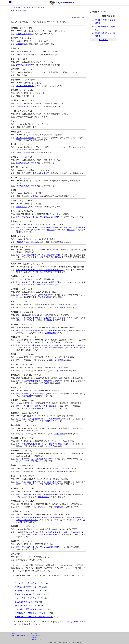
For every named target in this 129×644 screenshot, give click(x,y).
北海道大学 (43, 257)
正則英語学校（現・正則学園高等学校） (44, 535)
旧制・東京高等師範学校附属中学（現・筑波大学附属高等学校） (43, 331)
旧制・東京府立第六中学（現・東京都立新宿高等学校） (39, 255)
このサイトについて (37, 636)
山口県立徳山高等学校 (25, 163)
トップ (13, 7)
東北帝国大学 (51, 333)
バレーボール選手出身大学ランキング (30, 609)
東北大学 (51, 230)
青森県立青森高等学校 (25, 186)
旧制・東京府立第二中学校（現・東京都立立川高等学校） (40, 227)
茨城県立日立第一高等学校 (27, 242)
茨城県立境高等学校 (24, 153)
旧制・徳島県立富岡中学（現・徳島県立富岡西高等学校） (40, 345)
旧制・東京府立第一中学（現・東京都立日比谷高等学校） (40, 482)
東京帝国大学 (44, 285)
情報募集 (33, 637)
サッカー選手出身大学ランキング (28, 598)
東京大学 (44, 272)
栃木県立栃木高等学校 (25, 138)
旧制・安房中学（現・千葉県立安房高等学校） (35, 459)
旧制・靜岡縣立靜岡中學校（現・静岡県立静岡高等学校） (40, 381)
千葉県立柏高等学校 (24, 34)
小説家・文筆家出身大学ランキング (29, 594)
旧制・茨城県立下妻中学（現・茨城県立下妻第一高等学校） (41, 517)
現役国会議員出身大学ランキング (28, 591)
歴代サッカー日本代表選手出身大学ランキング (34, 617)
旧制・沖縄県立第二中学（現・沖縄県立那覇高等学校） (39, 282)
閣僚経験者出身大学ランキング (27, 606)
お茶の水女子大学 (45, 173)
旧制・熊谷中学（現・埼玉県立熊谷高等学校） (35, 295)
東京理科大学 (36, 196)
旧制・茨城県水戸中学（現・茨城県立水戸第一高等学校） (40, 217)
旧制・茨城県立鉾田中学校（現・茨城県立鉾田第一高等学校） (42, 318)
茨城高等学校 (22, 207)
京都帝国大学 (60, 371)
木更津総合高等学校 (24, 55)
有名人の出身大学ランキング (68, 3)
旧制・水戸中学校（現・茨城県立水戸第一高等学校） (38, 494)
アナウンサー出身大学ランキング (28, 583)
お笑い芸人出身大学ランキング (27, 587)
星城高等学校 (22, 44)
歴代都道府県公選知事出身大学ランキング (32, 613)
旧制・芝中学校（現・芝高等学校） (31, 394)
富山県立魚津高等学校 (25, 86)
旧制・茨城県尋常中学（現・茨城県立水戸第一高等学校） (40, 547)
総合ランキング (23, 7)
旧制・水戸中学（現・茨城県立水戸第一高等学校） (37, 406)
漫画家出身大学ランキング (25, 602)
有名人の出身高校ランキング (20, 636)
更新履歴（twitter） (36, 639)
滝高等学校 (21, 107)
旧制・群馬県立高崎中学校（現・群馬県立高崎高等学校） (40, 270)
